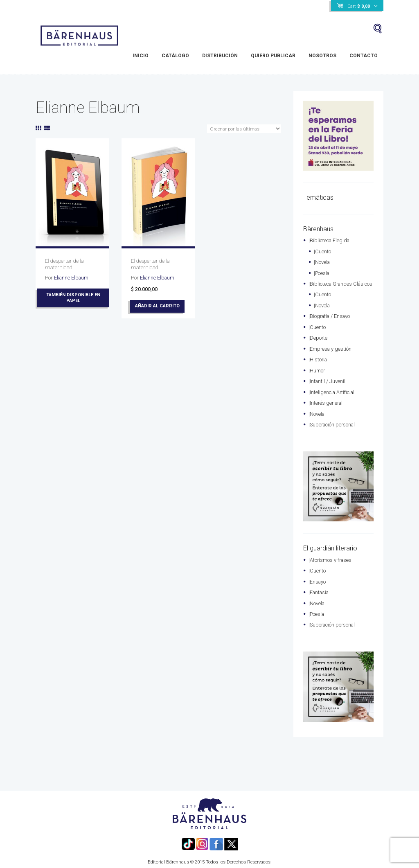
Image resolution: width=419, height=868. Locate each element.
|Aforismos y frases (331, 565)
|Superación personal (333, 429)
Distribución (220, 56)
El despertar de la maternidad (64, 264)
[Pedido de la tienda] (244, 129)
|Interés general (326, 408)
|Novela (322, 262)
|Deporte (318, 344)
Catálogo (175, 56)
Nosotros (322, 56)
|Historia (318, 366)
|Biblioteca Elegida (330, 240)
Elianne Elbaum (72, 277)
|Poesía (322, 272)
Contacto (364, 56)
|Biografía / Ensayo (331, 323)
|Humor (317, 376)
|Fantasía (320, 596)
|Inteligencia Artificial (332, 398)
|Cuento (322, 251)
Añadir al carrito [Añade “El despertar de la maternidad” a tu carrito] (158, 306)
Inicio (141, 56)
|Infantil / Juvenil (327, 387)
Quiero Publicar (273, 56)
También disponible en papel (73, 298)
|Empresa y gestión (331, 355)
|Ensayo (318, 586)
